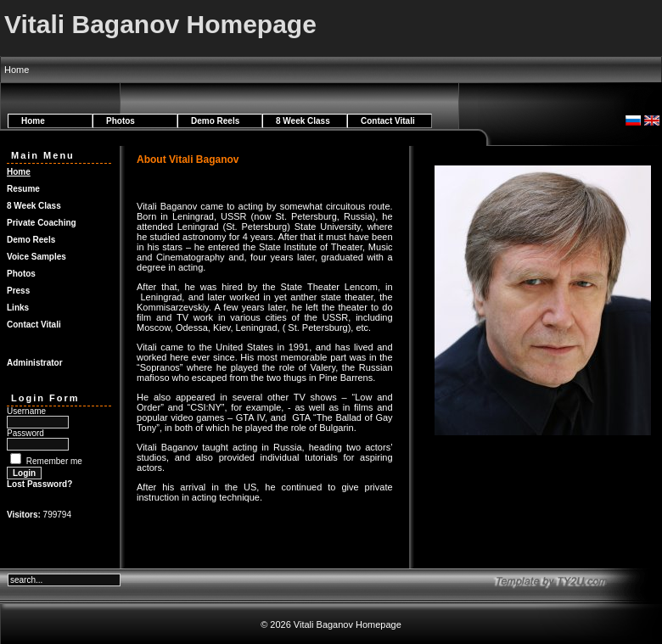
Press (18, 291)
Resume (23, 189)
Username (26, 411)
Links (18, 308)
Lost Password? (39, 484)
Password (25, 433)
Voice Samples (36, 257)
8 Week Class (303, 121)
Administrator (35, 363)
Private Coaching (42, 223)
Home (33, 121)
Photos (121, 121)
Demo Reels (215, 121)
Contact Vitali (388, 121)
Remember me (54, 461)
